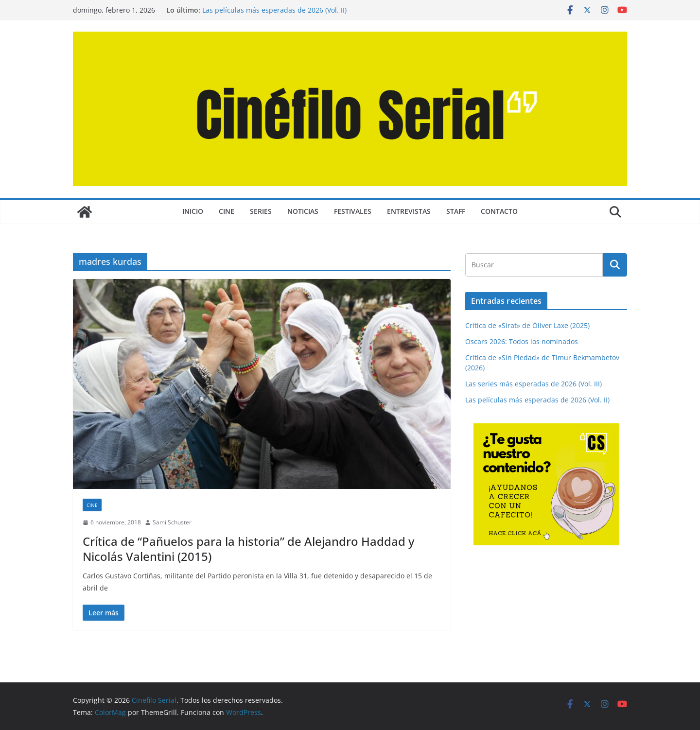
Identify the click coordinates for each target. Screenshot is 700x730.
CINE (227, 211)
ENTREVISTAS (409, 211)
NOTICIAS (303, 211)
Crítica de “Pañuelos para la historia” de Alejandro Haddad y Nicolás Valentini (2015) (248, 549)
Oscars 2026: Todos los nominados (522, 341)
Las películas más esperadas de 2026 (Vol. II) (274, 10)
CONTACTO (499, 211)
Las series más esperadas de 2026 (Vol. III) (534, 384)
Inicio (193, 211)
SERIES (261, 211)
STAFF (456, 211)
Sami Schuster (172, 522)
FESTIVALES (353, 211)
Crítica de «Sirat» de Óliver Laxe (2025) (527, 325)
